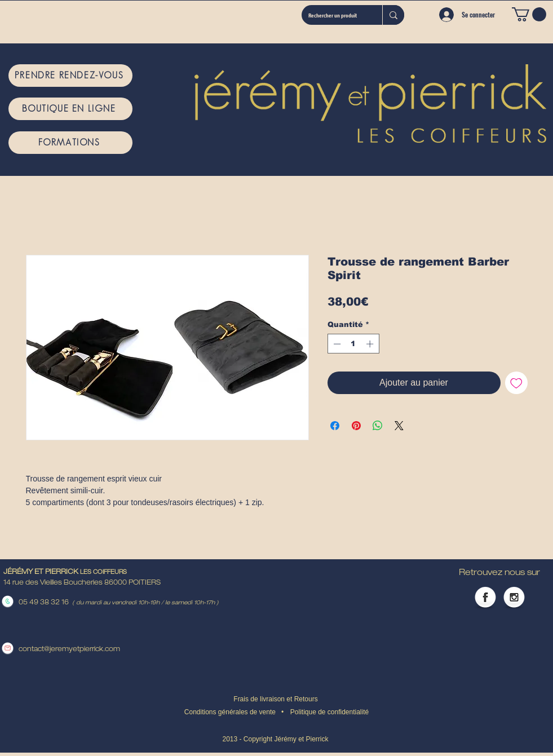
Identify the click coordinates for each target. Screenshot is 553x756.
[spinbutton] (353, 344)
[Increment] (371, 344)
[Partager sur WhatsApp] (378, 426)
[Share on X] (399, 426)
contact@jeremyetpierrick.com (69, 649)
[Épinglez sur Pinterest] (356, 426)
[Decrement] (336, 344)
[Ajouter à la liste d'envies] (516, 383)
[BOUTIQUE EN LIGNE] (70, 109)
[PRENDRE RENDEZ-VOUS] (70, 76)
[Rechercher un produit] (333, 15)
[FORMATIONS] (70, 143)
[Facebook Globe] (485, 598)
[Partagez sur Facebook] (335, 426)
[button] (529, 14)
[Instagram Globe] (514, 598)
